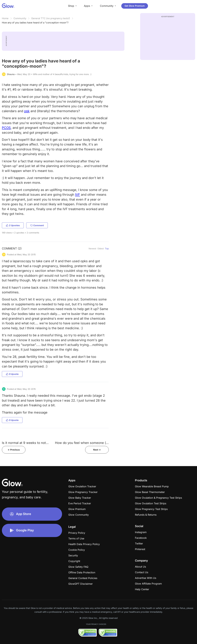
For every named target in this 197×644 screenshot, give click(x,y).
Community (20, 18)
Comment (37, 225)
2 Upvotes (13, 225)
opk (27, 111)
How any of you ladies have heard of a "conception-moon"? (35, 23)
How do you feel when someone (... (82, 443)
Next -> (97, 450)
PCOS (6, 128)
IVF (78, 195)
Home (5, 18)
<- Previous (14, 450)
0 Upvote (12, 374)
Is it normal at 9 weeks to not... (25, 443)
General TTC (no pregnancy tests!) (51, 18)
